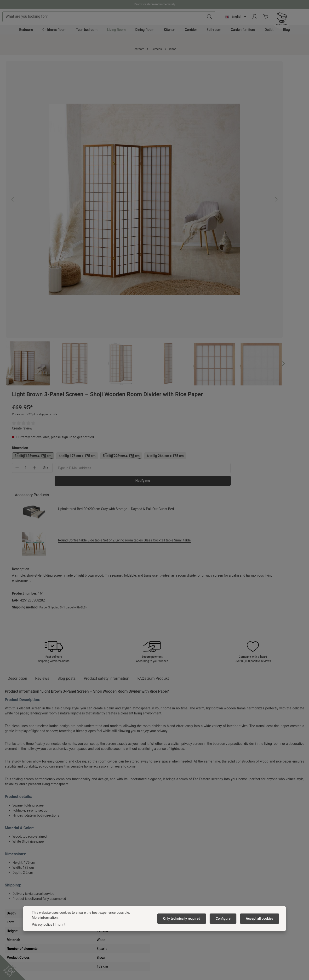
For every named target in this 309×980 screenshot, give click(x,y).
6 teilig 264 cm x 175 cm (186, 151)
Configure (225, 926)
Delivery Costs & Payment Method (182, 852)
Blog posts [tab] (67, 374)
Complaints (166, 859)
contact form (27, 893)
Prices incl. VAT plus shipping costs (188, 101)
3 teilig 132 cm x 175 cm (188, 144)
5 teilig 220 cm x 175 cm (276, 144)
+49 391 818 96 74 (23, 857)
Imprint (85, 874)
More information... (46, 925)
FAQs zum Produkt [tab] (153, 374)
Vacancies (88, 852)
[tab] (17, 374)
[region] (78, 158)
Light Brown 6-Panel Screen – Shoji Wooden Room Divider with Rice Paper (31, 769)
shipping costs (133, 953)
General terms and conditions (102, 859)
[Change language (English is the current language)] (271, 23)
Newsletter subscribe (96, 890)
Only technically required (186, 926)
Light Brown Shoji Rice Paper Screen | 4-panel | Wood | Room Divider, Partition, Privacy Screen (154, 769)
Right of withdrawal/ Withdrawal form (185, 882)
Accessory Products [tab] (185, 191)
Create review (175, 115)
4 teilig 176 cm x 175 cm (230, 143)
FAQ (160, 874)
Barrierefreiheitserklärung (99, 882)
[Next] (150, 232)
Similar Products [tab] (24, 696)
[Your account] (290, 23)
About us (86, 844)
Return (162, 867)
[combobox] (146, 23)
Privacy (85, 867)
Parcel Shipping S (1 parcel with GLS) (216, 299)
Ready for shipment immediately (154, 4)
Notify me (253, 176)
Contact (163, 844)
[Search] (245, 23)
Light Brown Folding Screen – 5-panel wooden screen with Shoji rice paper (94, 769)
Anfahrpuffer (89, 897)
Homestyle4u (91, 831)
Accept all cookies (260, 926)
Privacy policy (42, 932)
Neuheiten (87, 905)
